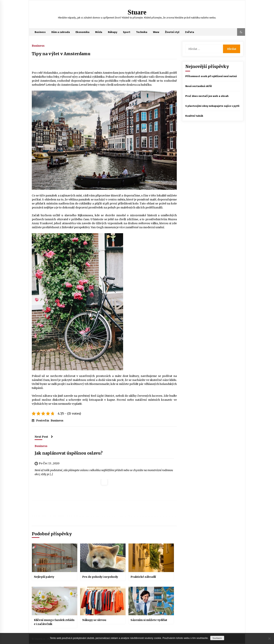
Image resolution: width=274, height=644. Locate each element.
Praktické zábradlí (143, 577)
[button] (241, 32)
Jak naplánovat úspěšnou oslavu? (69, 453)
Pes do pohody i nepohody (100, 577)
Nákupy (113, 32)
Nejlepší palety (44, 577)
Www (156, 32)
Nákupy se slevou (94, 620)
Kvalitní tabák (194, 116)
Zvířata (190, 32)
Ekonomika (82, 32)
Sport (127, 32)
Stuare (137, 12)
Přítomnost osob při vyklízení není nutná (211, 76)
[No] (269, 638)
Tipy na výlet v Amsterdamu (61, 54)
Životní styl (172, 32)
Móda (99, 32)
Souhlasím (217, 638)
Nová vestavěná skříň (199, 86)
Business (40, 32)
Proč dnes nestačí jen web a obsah (207, 96)
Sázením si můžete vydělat (149, 620)
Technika (142, 32)
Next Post (44, 437)
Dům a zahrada (61, 32)
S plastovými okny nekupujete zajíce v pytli (212, 106)
